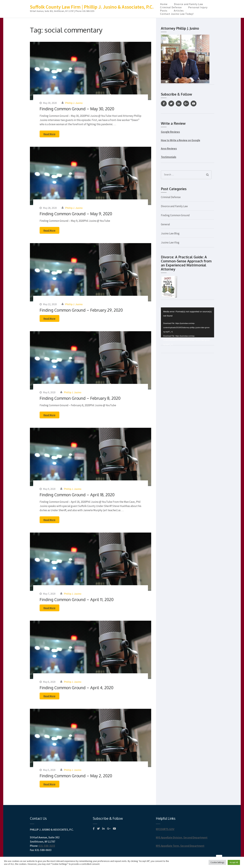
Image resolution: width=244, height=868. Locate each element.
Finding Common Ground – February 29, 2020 (81, 310)
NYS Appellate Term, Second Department (180, 846)
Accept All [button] (234, 862)
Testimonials (169, 157)
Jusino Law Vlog (170, 242)
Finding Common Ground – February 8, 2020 (80, 398)
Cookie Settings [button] (217, 862)
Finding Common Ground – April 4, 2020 (76, 688)
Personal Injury (198, 7)
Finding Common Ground (175, 215)
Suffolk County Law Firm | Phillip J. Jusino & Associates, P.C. (92, 7)
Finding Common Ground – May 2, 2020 (76, 776)
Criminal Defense (171, 7)
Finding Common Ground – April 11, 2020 (77, 599)
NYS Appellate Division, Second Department (182, 838)
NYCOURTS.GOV (165, 829)
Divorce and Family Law (188, 4)
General (165, 224)
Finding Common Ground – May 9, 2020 (76, 214)
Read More (49, 134)
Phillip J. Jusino (74, 103)
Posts (164, 11)
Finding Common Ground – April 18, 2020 (77, 495)
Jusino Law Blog (170, 233)
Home (164, 4)
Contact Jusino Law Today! (177, 14)
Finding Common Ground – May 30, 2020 (77, 109)
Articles (179, 11)
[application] (188, 322)
